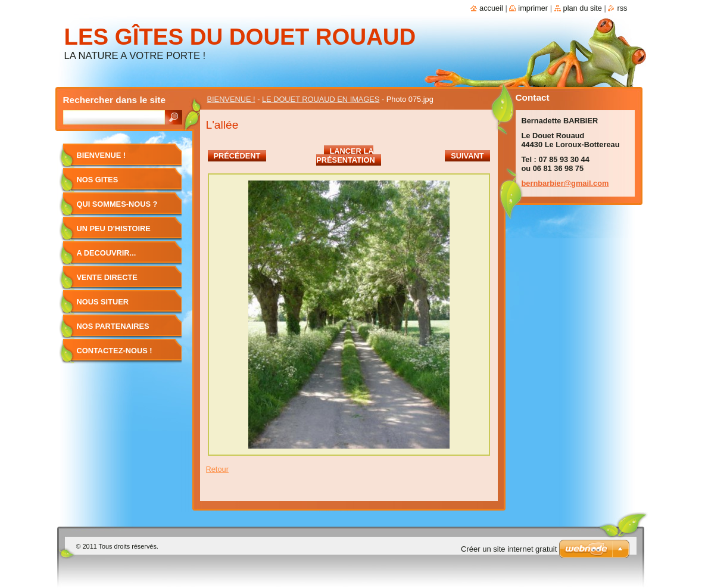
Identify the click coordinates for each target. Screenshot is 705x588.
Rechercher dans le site (114, 100)
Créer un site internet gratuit (509, 549)
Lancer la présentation (345, 155)
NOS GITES (98, 180)
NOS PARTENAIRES (113, 326)
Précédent (237, 156)
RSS (622, 8)
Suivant (467, 156)
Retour (217, 469)
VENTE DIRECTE (107, 277)
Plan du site (583, 8)
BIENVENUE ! (231, 99)
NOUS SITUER (103, 302)
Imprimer (533, 8)
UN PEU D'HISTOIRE (114, 228)
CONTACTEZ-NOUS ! (115, 351)
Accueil (491, 8)
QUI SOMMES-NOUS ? (117, 204)
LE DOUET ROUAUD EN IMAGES (321, 99)
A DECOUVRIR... (107, 253)
